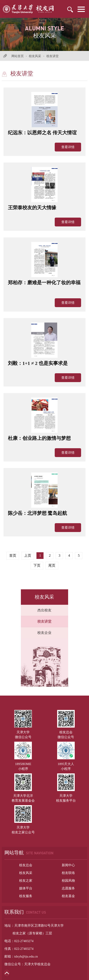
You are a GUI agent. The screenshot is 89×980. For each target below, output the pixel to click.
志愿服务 (68, 888)
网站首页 (18, 56)
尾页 (52, 565)
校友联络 (68, 873)
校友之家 (26, 881)
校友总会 (26, 865)
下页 (37, 565)
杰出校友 (44, 610)
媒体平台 (26, 888)
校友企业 (44, 633)
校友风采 (35, 56)
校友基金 (68, 896)
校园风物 (68, 881)
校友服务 (26, 896)
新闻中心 (68, 865)
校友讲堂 (53, 56)
